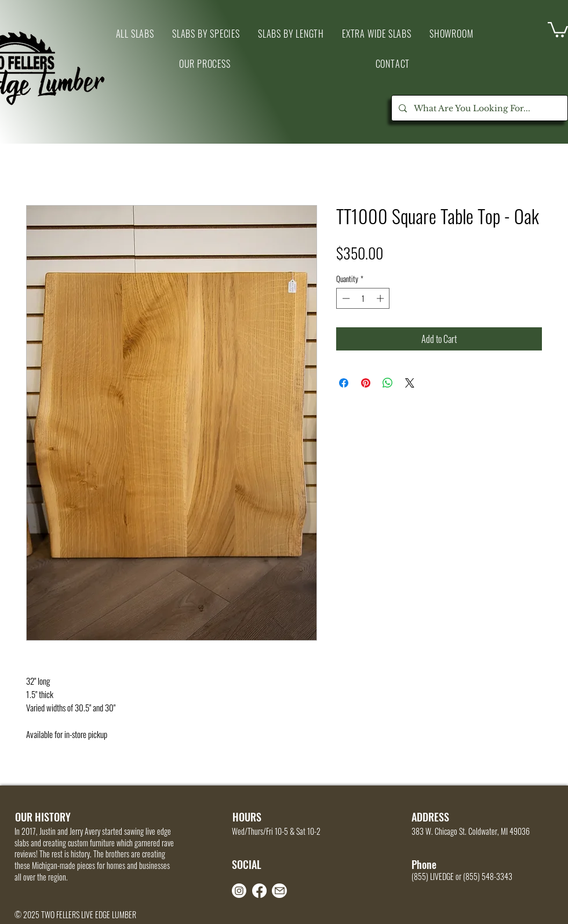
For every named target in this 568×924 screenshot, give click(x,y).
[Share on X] (410, 383)
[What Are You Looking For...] (478, 108)
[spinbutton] (363, 298)
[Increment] (381, 298)
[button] (451, 34)
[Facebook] (259, 891)
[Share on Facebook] (344, 383)
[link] (558, 29)
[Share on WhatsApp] (388, 383)
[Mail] (279, 891)
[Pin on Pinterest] (366, 383)
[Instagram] (239, 891)
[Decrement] (345, 298)
